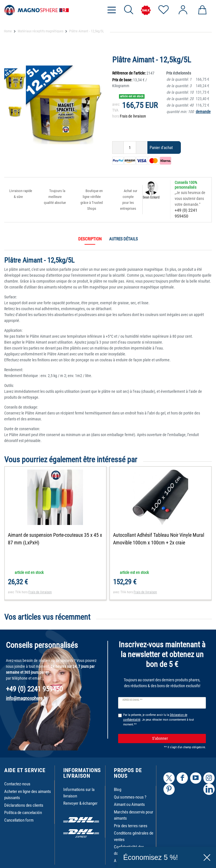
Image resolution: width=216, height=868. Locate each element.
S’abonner (177, 739)
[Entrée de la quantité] (130, 147)
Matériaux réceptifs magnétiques (40, 31)
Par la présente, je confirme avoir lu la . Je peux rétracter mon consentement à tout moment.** (158, 720)
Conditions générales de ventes (134, 836)
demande (203, 112)
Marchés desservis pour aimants (134, 815)
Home (8, 31)
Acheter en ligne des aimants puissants (28, 795)
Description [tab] (90, 239)
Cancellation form (19, 820)
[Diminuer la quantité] (118, 147)
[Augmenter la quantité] (142, 147)
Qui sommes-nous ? (130, 797)
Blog (118, 790)
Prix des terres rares (131, 826)
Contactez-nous (17, 784)
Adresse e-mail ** (132, 700)
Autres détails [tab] (123, 239)
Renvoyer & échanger (80, 803)
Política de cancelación (23, 813)
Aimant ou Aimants (129, 804)
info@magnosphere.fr (26, 698)
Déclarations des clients (24, 805)
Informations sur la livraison (79, 793)
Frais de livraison (133, 116)
